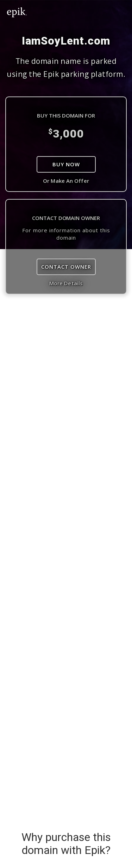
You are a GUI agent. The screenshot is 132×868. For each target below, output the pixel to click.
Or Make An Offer (66, 181)
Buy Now (66, 164)
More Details (66, 283)
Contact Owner (66, 267)
